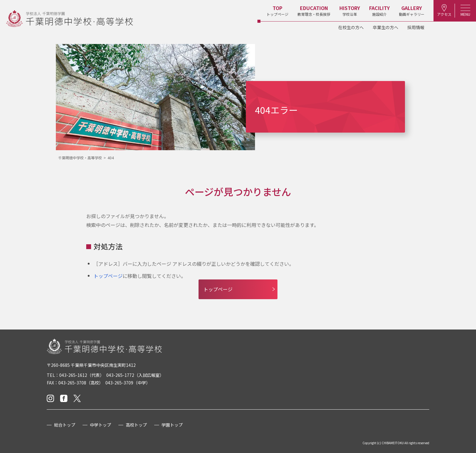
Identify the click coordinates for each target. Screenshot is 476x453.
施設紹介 (379, 10)
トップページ (277, 10)
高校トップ (136, 425)
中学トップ (100, 425)
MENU (465, 10)
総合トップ (65, 425)
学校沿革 (350, 10)
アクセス (444, 10)
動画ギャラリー (412, 10)
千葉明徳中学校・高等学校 (80, 158)
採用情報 (416, 27)
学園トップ (172, 425)
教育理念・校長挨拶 (314, 10)
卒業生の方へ (386, 27)
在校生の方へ (351, 27)
